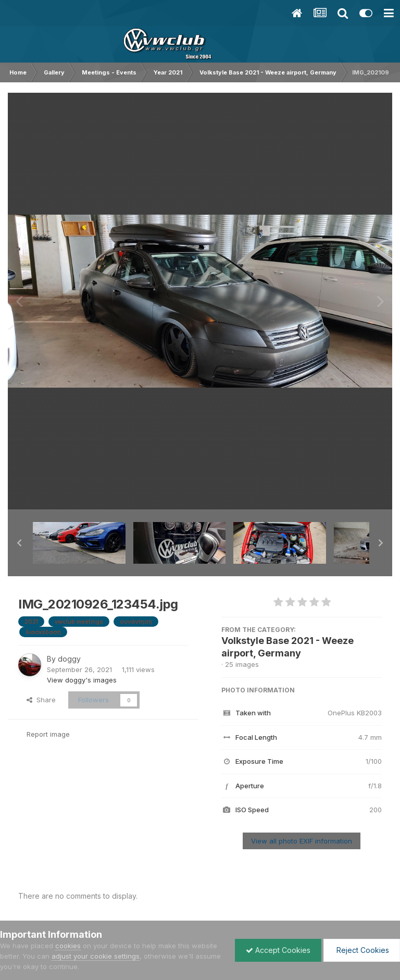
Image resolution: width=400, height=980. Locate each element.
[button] (19, 543)
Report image (48, 734)
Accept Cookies (278, 950)
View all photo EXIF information (302, 841)
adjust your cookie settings (96, 956)
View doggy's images (82, 680)
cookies (68, 946)
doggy (69, 659)
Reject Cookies (362, 950)
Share (41, 700)
